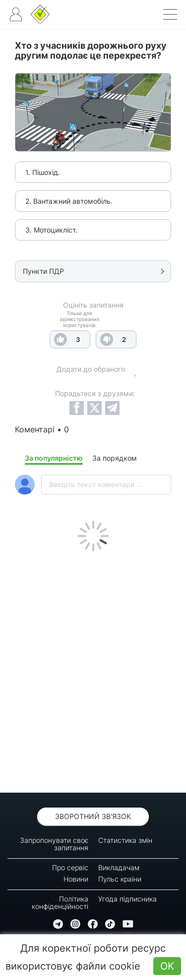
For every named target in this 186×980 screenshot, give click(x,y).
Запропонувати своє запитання (54, 844)
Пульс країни (120, 879)
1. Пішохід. (43, 172)
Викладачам (119, 867)
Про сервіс (70, 867)
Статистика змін (125, 840)
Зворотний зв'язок (93, 816)
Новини (76, 879)
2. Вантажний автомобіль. (69, 201)
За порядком (115, 458)
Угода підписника (127, 899)
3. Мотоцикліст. (51, 230)
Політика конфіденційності (60, 902)
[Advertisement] (93, 670)
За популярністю (54, 458)
